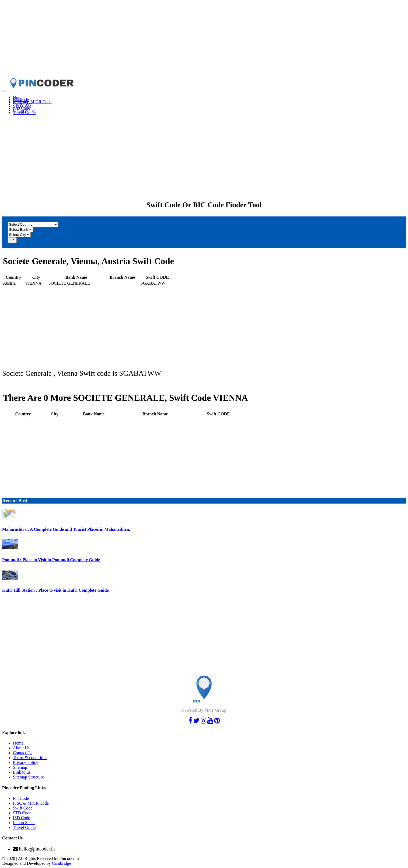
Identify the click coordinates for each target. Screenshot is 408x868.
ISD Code (22, 818)
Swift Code (23, 808)
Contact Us (23, 753)
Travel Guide (24, 113)
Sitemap (20, 767)
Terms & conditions (30, 758)
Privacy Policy (26, 762)
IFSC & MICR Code (31, 803)
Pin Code (21, 798)
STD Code (22, 813)
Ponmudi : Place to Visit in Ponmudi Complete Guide (51, 560)
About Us (21, 748)
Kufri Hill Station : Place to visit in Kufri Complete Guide (55, 590)
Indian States (24, 823)
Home (18, 743)
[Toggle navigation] (4, 91)
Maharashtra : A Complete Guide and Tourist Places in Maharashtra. (66, 529)
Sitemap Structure (28, 777)
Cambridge (62, 863)
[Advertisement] (164, 40)
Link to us (22, 772)
